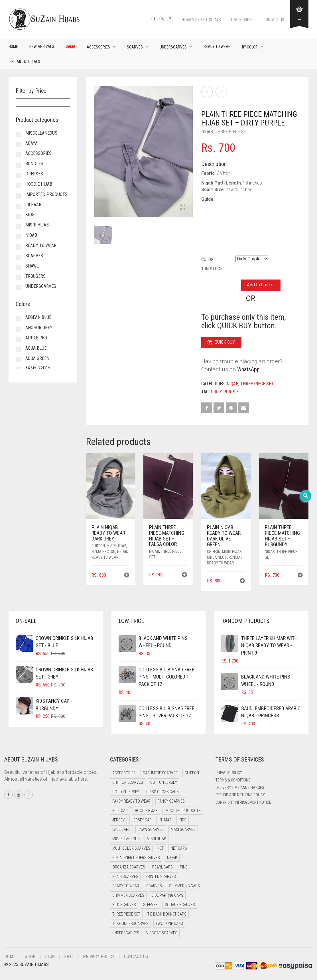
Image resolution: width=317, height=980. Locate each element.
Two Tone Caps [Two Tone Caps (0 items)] (169, 924)
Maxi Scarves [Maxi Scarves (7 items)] (183, 829)
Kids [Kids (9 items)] (183, 820)
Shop (30, 956)
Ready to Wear (217, 46)
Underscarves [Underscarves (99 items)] (126, 933)
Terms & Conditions (233, 780)
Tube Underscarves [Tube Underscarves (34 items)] (130, 924)
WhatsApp (248, 369)
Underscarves (173, 47)
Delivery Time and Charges (240, 787)
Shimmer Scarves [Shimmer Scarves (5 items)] (128, 895)
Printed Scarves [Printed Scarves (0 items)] (161, 876)
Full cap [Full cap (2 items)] (120, 811)
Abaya (32, 143)
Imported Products (46, 194)
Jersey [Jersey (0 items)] (118, 820)
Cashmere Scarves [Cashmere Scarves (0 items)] (160, 773)
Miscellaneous (41, 133)
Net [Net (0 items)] (160, 848)
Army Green (38, 368)
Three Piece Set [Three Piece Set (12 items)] (126, 914)
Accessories (98, 47)
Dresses (34, 174)
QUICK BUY (221, 342)
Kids (30, 215)
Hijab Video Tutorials (201, 20)
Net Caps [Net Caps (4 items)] (179, 848)
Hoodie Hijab (39, 184)
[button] (127, 576)
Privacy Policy (229, 773)
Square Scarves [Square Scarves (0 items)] (180, 905)
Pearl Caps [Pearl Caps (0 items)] (162, 867)
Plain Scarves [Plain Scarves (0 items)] (125, 876)
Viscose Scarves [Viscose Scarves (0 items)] (162, 933)
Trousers (35, 276)
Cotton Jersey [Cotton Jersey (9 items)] (126, 792)
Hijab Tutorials (26, 62)
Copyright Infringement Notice (243, 802)
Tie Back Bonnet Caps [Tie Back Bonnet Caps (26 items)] (167, 914)
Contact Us (274, 20)
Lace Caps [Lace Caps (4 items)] (121, 829)
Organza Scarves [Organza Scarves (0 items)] (129, 867)
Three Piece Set (232, 132)
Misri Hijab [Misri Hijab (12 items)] (157, 839)
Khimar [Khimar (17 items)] (165, 820)
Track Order (242, 20)
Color (207, 259)
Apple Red (36, 338)
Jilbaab (33, 205)
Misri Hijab (116, 546)
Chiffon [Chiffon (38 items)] (192, 773)
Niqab (207, 132)
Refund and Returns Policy (240, 795)
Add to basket (261, 285)
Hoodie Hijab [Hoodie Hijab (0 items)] (146, 811)
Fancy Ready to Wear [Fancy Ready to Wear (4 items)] (131, 801)
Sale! (70, 46)
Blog (50, 956)
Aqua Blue (36, 348)
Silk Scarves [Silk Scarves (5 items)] (124, 905)
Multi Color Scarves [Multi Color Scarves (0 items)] (131, 848)
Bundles (34, 164)
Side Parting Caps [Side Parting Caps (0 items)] (167, 895)
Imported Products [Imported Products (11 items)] (183, 811)
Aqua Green (37, 358)
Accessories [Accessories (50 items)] (124, 773)
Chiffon (98, 546)
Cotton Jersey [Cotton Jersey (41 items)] (164, 782)
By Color (250, 47)
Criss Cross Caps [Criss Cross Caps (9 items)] (162, 792)
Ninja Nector (103, 552)
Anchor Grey (39, 328)
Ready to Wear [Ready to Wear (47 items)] (126, 886)
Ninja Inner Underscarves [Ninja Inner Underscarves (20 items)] (136, 858)
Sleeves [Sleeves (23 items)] (150, 905)
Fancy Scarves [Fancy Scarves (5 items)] (171, 801)
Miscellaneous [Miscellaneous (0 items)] (126, 839)
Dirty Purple (225, 392)
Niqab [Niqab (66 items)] (172, 858)
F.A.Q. (69, 956)
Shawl (32, 266)
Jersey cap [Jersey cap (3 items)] (142, 820)
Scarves (135, 47)
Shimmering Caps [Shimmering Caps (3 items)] (184, 886)
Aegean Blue (38, 317)
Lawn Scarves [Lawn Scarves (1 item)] (151, 829)
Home (13, 46)
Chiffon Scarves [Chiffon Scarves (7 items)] (128, 782)
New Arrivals (42, 46)
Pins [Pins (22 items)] (184, 867)
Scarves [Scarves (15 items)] (154, 886)
